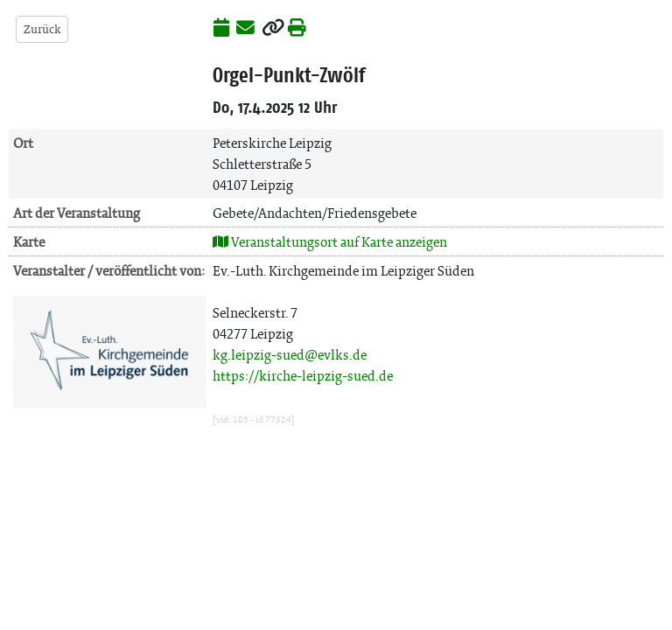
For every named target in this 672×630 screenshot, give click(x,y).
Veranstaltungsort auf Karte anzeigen (330, 242)
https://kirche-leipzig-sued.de (303, 376)
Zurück (42, 29)
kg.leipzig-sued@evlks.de (290, 355)
